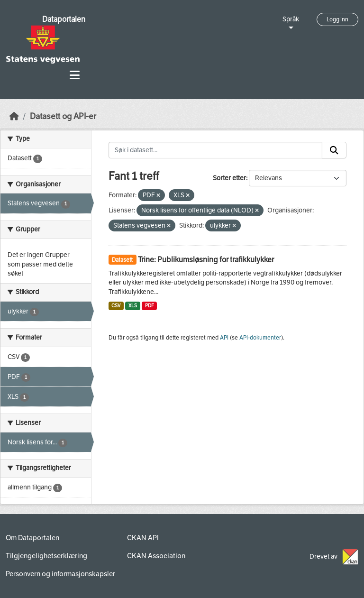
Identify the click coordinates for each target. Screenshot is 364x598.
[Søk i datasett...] (216, 150)
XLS (133, 306)
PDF (150, 306)
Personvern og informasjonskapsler (60, 574)
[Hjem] (14, 116)
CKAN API (143, 538)
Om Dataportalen (32, 538)
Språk (291, 19)
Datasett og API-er (63, 116)
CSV (116, 306)
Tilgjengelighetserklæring (46, 556)
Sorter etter (229, 178)
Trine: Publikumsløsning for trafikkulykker (206, 260)
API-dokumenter (260, 338)
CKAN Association (156, 556)
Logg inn (337, 19)
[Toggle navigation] (75, 75)
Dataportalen (64, 19)
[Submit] (334, 150)
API (224, 338)
